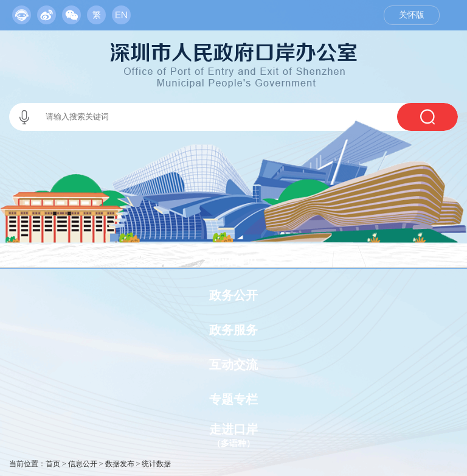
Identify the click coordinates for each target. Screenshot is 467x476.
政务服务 (233, 330)
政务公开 (233, 295)
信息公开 (83, 464)
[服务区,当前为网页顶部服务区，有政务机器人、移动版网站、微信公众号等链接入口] (71, 12)
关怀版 (412, 15)
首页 (53, 464)
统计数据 (156, 464)
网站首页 (233, 261)
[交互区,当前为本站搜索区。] (233, 117)
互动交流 (233, 365)
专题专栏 (233, 399)
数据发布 (120, 464)
